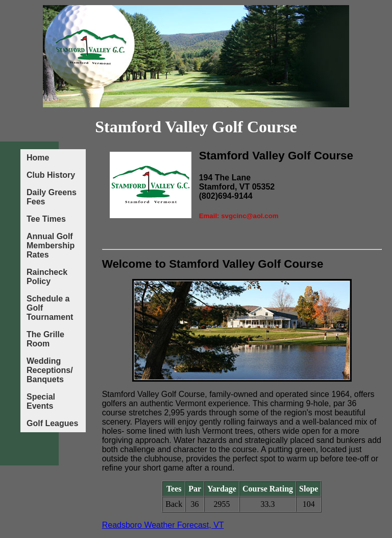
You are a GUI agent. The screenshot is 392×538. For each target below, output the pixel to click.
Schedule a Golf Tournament (50, 308)
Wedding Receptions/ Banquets (50, 370)
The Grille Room (45, 339)
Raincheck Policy (47, 277)
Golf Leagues (52, 423)
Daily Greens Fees (52, 197)
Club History (51, 175)
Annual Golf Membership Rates (51, 245)
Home (38, 158)
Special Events (41, 401)
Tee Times (46, 219)
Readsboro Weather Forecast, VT (163, 525)
